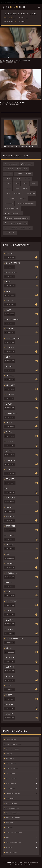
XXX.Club (13, 7)
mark (8, 179)
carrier (9, 203)
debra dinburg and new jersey (18, 228)
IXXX (21, 838)
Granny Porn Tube (21, 813)
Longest (21, 22)
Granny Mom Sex (21, 749)
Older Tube (21, 788)
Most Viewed (9, 18)
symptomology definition (16, 223)
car (28, 174)
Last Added (8, 22)
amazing (9, 169)
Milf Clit (21, 754)
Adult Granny (12, 2)
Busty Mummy (21, 783)
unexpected (27, 164)
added (8, 174)
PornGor (21, 823)
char (7, 189)
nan (17, 189)
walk (8, 184)
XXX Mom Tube (21, 779)
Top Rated (23, 18)
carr (23, 198)
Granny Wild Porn (21, 793)
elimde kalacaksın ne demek (16, 218)
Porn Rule (21, 798)
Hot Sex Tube (21, 764)
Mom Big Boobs (21, 769)
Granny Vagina (21, 803)
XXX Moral (21, 759)
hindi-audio (10, 233)
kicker (17, 194)
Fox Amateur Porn (24, 2)
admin (18, 179)
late (26, 189)
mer (27, 179)
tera (7, 194)
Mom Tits (21, 828)
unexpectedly (11, 164)
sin (16, 184)
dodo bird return (13, 213)
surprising (22, 169)
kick (25, 184)
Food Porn (21, 774)
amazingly (30, 194)
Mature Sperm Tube (21, 843)
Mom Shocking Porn (21, 833)
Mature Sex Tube (21, 808)
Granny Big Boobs (21, 818)
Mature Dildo (21, 852)
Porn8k (21, 847)
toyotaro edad (12, 208)
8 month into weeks (25, 203)
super (19, 174)
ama (34, 184)
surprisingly (10, 198)
